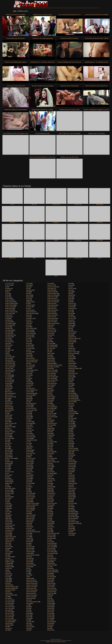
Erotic (28, 340)
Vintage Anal (71, 483)
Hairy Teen (29, 498)
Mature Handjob (51, 378)
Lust (48, 340)
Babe (6, 400)
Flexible (28, 418)
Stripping (70, 358)
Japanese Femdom (31, 583)
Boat (6, 460)
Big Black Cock (9, 427)
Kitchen (28, 615)
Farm (27, 377)
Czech (28, 284)
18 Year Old (8, 285)
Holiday (28, 525)
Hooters (28, 535)
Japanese (28, 578)
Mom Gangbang (51, 407)
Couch (7, 577)
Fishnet (28, 412)
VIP (69, 473)
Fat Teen (28, 385)
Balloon (7, 412)
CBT (6, 500)
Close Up (7, 552)
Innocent (28, 562)
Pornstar (49, 522)
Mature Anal (50, 373)
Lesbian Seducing (51, 315)
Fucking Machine (30, 440)
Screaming (50, 603)
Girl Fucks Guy (30, 458)
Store (70, 345)
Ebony (28, 327)
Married (49, 357)
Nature (49, 427)
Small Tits (71, 305)
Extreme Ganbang (30, 362)
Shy (69, 287)
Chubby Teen (8, 540)
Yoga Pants (71, 533)
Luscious (49, 338)
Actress (7, 294)
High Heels (29, 518)
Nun (48, 438)
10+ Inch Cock (8, 284)
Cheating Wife (8, 528)
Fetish (28, 397)
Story (69, 347)
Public (49, 532)
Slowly (70, 300)
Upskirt (70, 472)
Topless (70, 438)
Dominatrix (29, 307)
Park (48, 482)
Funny (28, 443)
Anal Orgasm (8, 337)
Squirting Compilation (73, 338)
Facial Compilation (30, 370)
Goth (27, 473)
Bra (6, 473)
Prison (49, 528)
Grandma (28, 475)
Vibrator (70, 480)
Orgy (48, 463)
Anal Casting (8, 322)
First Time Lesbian (30, 410)
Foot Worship (29, 423)
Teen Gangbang (72, 397)
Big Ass (7, 425)
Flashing (28, 417)
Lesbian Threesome (52, 323)
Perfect (49, 492)
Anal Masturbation (9, 335)
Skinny (70, 292)
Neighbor (49, 430)
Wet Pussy (71, 503)
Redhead (49, 563)
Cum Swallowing (9, 620)
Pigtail (49, 507)
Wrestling (70, 530)
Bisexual (7, 443)
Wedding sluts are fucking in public (42, 15)
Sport (70, 330)
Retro (49, 567)
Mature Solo (50, 382)
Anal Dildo (7, 328)
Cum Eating (8, 603)
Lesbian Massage (51, 305)
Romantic (49, 580)
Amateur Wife (8, 313)
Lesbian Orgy (50, 312)
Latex (27, 623)
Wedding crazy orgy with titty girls (69, 157)
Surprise (70, 365)
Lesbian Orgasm (51, 310)
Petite (49, 498)
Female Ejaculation (31, 390)
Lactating (28, 618)
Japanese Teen (30, 597)
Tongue (70, 435)
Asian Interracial (9, 365)
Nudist (49, 437)
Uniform (70, 468)
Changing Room (9, 525)
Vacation (70, 475)
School (49, 600)
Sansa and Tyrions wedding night (69, 86)
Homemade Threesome (32, 532)
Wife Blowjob (71, 512)
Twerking (70, 455)
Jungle (28, 610)
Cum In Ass (8, 605)
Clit (6, 550)
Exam (28, 350)
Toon (69, 437)
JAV (27, 572)
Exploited (28, 355)
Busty (6, 487)
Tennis (70, 403)
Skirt (69, 294)
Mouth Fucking (51, 417)
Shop (48, 628)
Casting (7, 515)
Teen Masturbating (73, 400)
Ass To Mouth (8, 380)
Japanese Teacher (30, 595)
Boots (6, 467)
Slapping (70, 295)
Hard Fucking (29, 508)
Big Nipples (8, 433)
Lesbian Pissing (51, 313)
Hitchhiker (28, 522)
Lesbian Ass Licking (52, 287)
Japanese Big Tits (30, 582)
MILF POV (50, 348)
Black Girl (7, 452)
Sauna (49, 598)
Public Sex (50, 535)
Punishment (50, 538)
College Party (8, 562)
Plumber (49, 513)
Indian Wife (29, 558)
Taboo (70, 380)
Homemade (29, 530)
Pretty (49, 525)
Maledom (49, 353)
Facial (28, 368)
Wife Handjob (71, 515)
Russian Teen (50, 593)
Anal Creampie (9, 325)
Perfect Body (50, 493)
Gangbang (29, 450)
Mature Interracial (51, 380)
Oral (48, 457)
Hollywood (29, 527)
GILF (27, 445)
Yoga (69, 532)
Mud (48, 418)
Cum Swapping (9, 622)
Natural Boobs (51, 423)
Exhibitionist (29, 352)
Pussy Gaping (51, 545)
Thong (70, 410)
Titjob (70, 428)
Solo (69, 315)
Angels (7, 343)
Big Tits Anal (8, 438)
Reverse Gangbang (52, 572)
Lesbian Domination (52, 294)
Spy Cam (70, 333)
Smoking (70, 307)
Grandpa (28, 477)
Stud (69, 360)
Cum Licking (8, 612)
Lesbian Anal (50, 285)
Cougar (7, 578)
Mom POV (50, 410)
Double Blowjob (30, 312)
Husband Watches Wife (32, 555)
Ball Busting (8, 407)
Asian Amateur (8, 357)
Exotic (28, 353)
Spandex (70, 322)
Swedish (70, 370)
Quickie (49, 555)
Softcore (70, 313)
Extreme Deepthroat (31, 360)
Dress (28, 317)
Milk (48, 393)
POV (48, 470)
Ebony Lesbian (30, 333)
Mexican (49, 387)
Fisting (28, 413)
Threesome (71, 412)
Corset (7, 572)
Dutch (28, 323)
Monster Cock (50, 413)
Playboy (49, 512)
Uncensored (71, 462)
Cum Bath (7, 598)
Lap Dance (29, 622)
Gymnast (28, 487)
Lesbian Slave (51, 317)
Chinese (7, 532)
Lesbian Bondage (51, 292)
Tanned (70, 383)
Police (49, 517)
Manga (49, 355)
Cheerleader (8, 530)
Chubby (7, 535)
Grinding (28, 480)
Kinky (27, 612)
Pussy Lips (50, 548)
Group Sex (29, 483)
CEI (6, 502)
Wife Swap (71, 520)
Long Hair (50, 333)
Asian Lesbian (8, 367)
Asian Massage (9, 370)
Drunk (28, 320)
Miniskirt (49, 395)
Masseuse (50, 360)
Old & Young (50, 452)
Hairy (27, 492)
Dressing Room (30, 318)
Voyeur (70, 490)
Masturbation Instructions (53, 365)
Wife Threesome (72, 522)
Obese (49, 447)
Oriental (49, 465)
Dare (27, 289)
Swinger (70, 377)
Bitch (6, 445)
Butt (6, 495)
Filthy (27, 402)
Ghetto (28, 455)
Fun (27, 442)
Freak (28, 432)
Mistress (49, 398)
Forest (28, 428)
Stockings (71, 342)
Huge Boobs (29, 548)
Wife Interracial (72, 518)
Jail (27, 577)
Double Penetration (31, 313)
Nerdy (49, 432)
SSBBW (49, 595)
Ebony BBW (29, 332)
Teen (69, 392)
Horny (28, 537)
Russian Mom (50, 592)
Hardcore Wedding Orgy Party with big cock (69, 62)
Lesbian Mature (51, 307)
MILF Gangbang (51, 345)
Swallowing (71, 367)
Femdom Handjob (30, 393)
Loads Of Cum (51, 330)
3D (6, 287)
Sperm (70, 327)
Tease (70, 390)
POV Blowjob (50, 473)
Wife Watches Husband (74, 523)
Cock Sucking (8, 557)
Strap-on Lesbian (72, 353)
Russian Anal (50, 588)
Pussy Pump (50, 550)
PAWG (49, 468)
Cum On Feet (8, 617)
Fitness (28, 415)
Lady (27, 620)
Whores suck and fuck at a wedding (16, 15)
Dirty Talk (28, 295)
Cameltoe (7, 505)
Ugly (69, 458)
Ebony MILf (29, 335)
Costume (7, 575)
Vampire (70, 477)
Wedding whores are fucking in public (69, 110)
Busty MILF (8, 492)
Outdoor (49, 467)
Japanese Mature (30, 592)
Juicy (27, 608)
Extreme (28, 357)
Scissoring (50, 602)
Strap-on (70, 350)
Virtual (70, 487)
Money (49, 412)
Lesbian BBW (50, 289)
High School (29, 520)
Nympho (49, 445)
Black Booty (8, 450)
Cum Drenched (9, 602)
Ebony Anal (29, 330)
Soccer (70, 310)
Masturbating (50, 363)
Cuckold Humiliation (10, 595)
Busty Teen (8, 493)
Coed (6, 558)
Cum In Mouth (8, 607)
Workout (70, 527)
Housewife (29, 547)
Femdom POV (29, 395)
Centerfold (7, 523)
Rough (49, 582)
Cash (6, 513)
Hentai (28, 513)
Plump (49, 515)
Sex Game (50, 615)
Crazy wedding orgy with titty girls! (16, 38)
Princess (49, 527)
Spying (70, 335)
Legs (27, 630)
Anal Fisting (8, 332)
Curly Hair (7, 628)
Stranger (70, 348)
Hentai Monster (30, 515)
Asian (6, 355)
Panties (49, 478)
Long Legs (50, 335)
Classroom (8, 547)
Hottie (28, 545)
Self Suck (49, 612)
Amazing (7, 315)
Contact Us (64, 642)
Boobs (7, 465)
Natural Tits (50, 425)
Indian (28, 557)
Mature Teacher (51, 383)
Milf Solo (49, 390)
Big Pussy (7, 435)
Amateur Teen (8, 310)
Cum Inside (8, 610)
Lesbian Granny (51, 298)
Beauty (7, 422)
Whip (69, 505)
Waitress (70, 492)
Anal (6, 318)
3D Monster (8, 289)
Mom (48, 403)
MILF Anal (50, 343)
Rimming (49, 575)
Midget (49, 388)
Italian (28, 570)
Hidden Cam (29, 517)
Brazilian (7, 475)
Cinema (7, 543)
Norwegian (50, 435)
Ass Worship (8, 382)
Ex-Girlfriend (29, 348)
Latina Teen (29, 627)
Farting (28, 378)
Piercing (49, 505)
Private (49, 530)
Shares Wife (50, 622)
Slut (69, 302)
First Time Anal (30, 408)
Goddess (28, 468)
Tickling (70, 415)
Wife (69, 508)
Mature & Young (51, 370)
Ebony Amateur (30, 328)
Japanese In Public (31, 585)
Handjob (28, 502)
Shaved (49, 623)
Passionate (50, 487)
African (7, 295)
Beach (7, 420)
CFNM (7, 503)
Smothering (71, 308)
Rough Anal (50, 583)
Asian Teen (8, 372)
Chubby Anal (8, 538)
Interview (28, 567)
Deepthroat (29, 290)
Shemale (49, 625)
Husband (28, 553)
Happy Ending (29, 507)
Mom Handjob (51, 408)
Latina (28, 625)
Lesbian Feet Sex (51, 297)
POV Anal (50, 472)
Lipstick (49, 327)
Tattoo (70, 385)
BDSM (7, 398)
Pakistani (49, 475)
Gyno (27, 488)
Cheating (7, 527)
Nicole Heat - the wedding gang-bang (42, 38)
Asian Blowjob (8, 362)
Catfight (7, 517)
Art (6, 353)
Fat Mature (29, 383)
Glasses (28, 465)
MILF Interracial (51, 347)
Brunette (7, 480)
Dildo (27, 292)
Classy (7, 548)
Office (49, 448)
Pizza (49, 510)
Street (70, 355)
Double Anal (29, 310)
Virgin (70, 485)
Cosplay (7, 573)
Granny (28, 478)
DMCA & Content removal (56, 642)
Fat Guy (28, 382)
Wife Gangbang (72, 513)
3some (7, 290)
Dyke (27, 325)
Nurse (49, 440)
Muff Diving (50, 420)
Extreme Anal (29, 358)
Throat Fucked (72, 413)
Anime (7, 347)
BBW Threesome (9, 397)
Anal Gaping (8, 333)
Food (27, 420)
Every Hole (29, 347)
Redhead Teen (51, 565)
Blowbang (7, 455)
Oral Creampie (51, 458)
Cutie (6, 630)
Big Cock (7, 430)
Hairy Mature (29, 495)
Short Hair (50, 630)
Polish (49, 518)
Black (6, 448)
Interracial (28, 563)
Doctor (28, 298)
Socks (70, 312)
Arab (6, 348)
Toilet (69, 433)
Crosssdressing (9, 590)
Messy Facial (50, 385)
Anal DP (7, 327)
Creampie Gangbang (10, 588)
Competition (8, 565)
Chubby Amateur (9, 537)
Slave (70, 297)
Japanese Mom (30, 593)
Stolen (70, 343)
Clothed (7, 553)
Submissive (71, 363)
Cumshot (7, 623)
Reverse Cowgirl (51, 570)
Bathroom (7, 418)
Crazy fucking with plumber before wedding (96, 38)
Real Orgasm (50, 560)
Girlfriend (28, 462)
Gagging (28, 447)
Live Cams (50, 328)
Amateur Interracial (9, 305)
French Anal (29, 435)
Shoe (48, 627)
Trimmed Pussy (72, 448)
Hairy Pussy (29, 497)
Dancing (28, 285)
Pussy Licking (50, 547)
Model (49, 402)
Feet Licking (29, 388)
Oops (49, 455)
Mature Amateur (51, 372)
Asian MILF (8, 368)
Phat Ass (49, 500)
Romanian (50, 578)
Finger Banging (30, 403)
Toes (69, 432)
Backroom (7, 403)
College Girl (8, 560)
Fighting (28, 398)
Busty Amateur (8, 488)
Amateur (7, 298)
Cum (6, 597)
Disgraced (29, 297)
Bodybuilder (8, 462)
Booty (6, 468)
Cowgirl (7, 582)
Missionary (50, 397)
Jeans (28, 600)
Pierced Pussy (51, 503)
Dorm (27, 308)
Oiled (48, 450)
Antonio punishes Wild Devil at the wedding (96, 15)
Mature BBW (50, 375)
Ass (6, 373)
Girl (27, 457)
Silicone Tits (71, 289)
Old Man (49, 453)
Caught (7, 518)
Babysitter (7, 402)
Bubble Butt (8, 482)
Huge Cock (29, 550)
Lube (48, 337)
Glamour (28, 463)
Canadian (7, 508)
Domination (29, 305)
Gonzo (28, 470)
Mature (49, 368)
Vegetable (71, 478)
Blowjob (7, 457)
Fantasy (28, 375)
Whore (70, 507)
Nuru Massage (51, 442)
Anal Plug (7, 338)
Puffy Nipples (50, 537)
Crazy (6, 583)
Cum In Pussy (8, 608)
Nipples (49, 433)
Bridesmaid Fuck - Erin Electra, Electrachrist (43, 62)
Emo (27, 338)
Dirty (27, 294)
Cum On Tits (8, 618)
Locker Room (50, 332)
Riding (49, 573)
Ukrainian (70, 460)
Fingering (28, 405)
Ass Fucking (8, 375)
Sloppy (70, 298)
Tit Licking (71, 427)
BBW (6, 390)
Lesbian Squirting (51, 318)
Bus (6, 485)
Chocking (7, 533)
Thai (69, 407)
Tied (69, 417)
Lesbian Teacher (51, 320)
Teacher (70, 388)
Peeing (49, 488)
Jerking (28, 603)
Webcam (70, 497)
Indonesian (29, 560)
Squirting (70, 337)
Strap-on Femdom (72, 352)
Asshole (7, 383)
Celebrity (7, 520)
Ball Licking (8, 408)
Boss (6, 470)
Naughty (49, 428)
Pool (48, 520)
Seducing (49, 607)
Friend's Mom (29, 437)
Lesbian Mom (50, 308)
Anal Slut (7, 340)
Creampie (7, 585)
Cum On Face (8, 615)
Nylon (49, 443)
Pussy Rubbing (51, 552)
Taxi (69, 387)
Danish (28, 287)
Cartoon (7, 512)
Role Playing (50, 577)
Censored (7, 522)
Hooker (28, 533)
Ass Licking (8, 377)
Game (28, 448)
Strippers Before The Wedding (96, 133)
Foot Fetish (29, 422)
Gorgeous (28, 472)
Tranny (70, 442)
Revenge (49, 568)
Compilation (8, 567)
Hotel (27, 543)
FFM (27, 363)
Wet (69, 502)
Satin (48, 597)
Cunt (6, 627)
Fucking (28, 438)
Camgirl (7, 507)
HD (27, 490)
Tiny (69, 420)
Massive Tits (50, 362)
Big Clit (7, 428)
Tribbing (70, 443)
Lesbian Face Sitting (52, 295)
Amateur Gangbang (10, 303)
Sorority (70, 320)
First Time (28, 407)
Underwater (71, 463)
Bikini (6, 440)
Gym (27, 485)
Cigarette (7, 542)
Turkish (70, 453)
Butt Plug (7, 498)
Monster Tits (50, 415)
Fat (27, 380)
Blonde (7, 453)
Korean (28, 617)
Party (48, 485)
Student (70, 362)
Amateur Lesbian (9, 307)
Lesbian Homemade (52, 300)
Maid (48, 352)
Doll (27, 303)
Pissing (49, 508)
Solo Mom (71, 318)
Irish (27, 568)
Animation (7, 345)
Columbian (8, 563)
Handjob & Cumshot (31, 503)
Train (69, 440)
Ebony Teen (29, 337)
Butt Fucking (8, 497)
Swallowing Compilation (74, 368)
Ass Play (7, 378)
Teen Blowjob (71, 395)
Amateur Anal (8, 300)
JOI (27, 573)
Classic (7, 545)
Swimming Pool (72, 373)
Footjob (28, 425)
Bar (6, 413)
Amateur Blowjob (9, 302)
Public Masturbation (52, 533)
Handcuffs (29, 500)
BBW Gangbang (9, 393)
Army (6, 352)
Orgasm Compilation (52, 462)
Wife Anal (70, 510)
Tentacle (70, 405)
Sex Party (50, 617)
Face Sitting (29, 367)
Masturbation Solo (51, 367)
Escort (28, 342)
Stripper (70, 357)
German (28, 452)
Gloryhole (28, 467)
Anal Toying (8, 342)
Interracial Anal (30, 565)
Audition (7, 385)
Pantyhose (50, 480)
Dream (28, 315)
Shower (70, 285)
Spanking (70, 325)
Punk (48, 540)
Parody (49, 483)
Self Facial (50, 608)
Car (6, 510)
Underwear (71, 465)
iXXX (15, 11)
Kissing (28, 613)
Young (70, 535)
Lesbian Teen (50, 322)
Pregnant (49, 523)
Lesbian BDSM (51, 290)
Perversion (50, 495)
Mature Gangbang (51, 377)
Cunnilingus (8, 625)
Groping (28, 482)
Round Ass (50, 585)
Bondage (7, 463)
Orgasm (49, 460)
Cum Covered (8, 600)
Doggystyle (29, 302)
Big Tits (7, 437)
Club (6, 555)
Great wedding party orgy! (42, 133)
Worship (70, 528)
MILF (48, 342)
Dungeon (28, 322)
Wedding (70, 498)
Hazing (28, 512)
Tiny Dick (70, 422)
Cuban (7, 592)
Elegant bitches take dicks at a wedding (42, 110)
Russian (49, 587)
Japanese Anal (30, 580)
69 (6, 292)
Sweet (70, 372)
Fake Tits (28, 372)
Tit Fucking (71, 425)
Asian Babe (8, 360)
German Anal (29, 453)
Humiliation (29, 552)
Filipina (28, 400)
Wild (69, 525)
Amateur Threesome (10, 312)
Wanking (70, 493)
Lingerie (49, 325)
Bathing (7, 417)
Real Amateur (50, 558)
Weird (70, 500)
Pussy (49, 542)
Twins (70, 457)
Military (49, 392)
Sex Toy (49, 620)
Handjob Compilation (31, 505)
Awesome (7, 388)
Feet (27, 387)
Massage (49, 358)
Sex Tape (49, 618)
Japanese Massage (31, 590)
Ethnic (28, 343)
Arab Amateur (8, 350)
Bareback (7, 415)
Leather (28, 628)
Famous (28, 373)
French (28, 433)
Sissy (70, 290)
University (71, 470)
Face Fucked (29, 365)
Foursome (29, 430)
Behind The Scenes (10, 423)
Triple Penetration (72, 450)
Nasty (49, 422)
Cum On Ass (8, 613)
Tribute (70, 445)
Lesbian (49, 284)
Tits (69, 430)
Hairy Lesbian (29, 493)
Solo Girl (70, 317)
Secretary (49, 605)
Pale (48, 477)
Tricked (70, 447)
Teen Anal (71, 393)
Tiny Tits (70, 423)
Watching (70, 495)
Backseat (7, 405)
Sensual (49, 613)
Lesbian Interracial (52, 302)
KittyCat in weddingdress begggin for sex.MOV (96, 110)
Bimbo (7, 442)
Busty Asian (8, 490)
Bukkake (7, 483)
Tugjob (70, 452)
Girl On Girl (29, 460)
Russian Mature (51, 590)
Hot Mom (28, 542)
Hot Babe (28, 540)
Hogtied (28, 523)
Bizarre (7, 447)
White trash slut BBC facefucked (70, 38)
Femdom (28, 392)
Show (70, 284)
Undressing (71, 467)
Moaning (49, 400)
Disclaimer (48, 642)
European (28, 345)
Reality (49, 562)
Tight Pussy (71, 418)
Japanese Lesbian (30, 587)
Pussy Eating (50, 543)
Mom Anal (50, 405)
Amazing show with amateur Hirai (16, 86)
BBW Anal (7, 392)
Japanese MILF (30, 588)
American (7, 317)
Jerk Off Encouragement (32, 602)
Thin (69, 408)
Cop (6, 570)
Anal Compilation (9, 323)
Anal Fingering (8, 330)
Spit (69, 328)
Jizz (27, 605)
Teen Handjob (71, 398)
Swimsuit (70, 375)
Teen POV (71, 402)
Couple (7, 580)
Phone (49, 502)
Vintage (70, 482)
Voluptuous (71, 488)
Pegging (49, 490)
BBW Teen (8, 395)
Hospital (28, 538)
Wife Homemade (72, 517)
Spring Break (71, 332)
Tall (69, 382)
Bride (6, 477)
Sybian (70, 378)
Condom (7, 568)
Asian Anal (8, 358)
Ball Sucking (8, 410)
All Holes (7, 297)
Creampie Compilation (10, 587)
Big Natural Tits (9, 432)
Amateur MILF (8, 308)
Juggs (28, 607)
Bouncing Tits (8, 472)
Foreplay (28, 427)
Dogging (28, 300)
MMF (48, 350)
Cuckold (7, 593)
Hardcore (28, 510)
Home (28, 528)
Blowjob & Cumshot (10, 458)
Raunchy (49, 557)
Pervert (49, 497)
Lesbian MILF (50, 303)
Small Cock (71, 303)
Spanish (70, 323)
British (7, 478)
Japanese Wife (30, 598)
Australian (7, 387)
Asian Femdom (9, 363)
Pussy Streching (51, 553)
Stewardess (71, 340)
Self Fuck (49, 610)
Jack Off (28, 575)
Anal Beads (8, 320)
